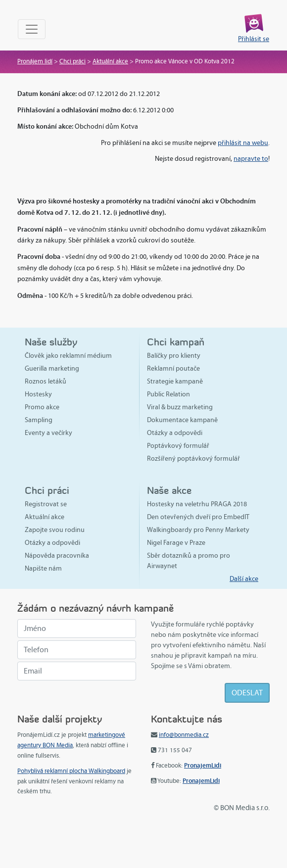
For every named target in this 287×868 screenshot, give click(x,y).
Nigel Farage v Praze (176, 543)
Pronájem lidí (35, 61)
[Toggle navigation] (32, 29)
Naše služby (51, 342)
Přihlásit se (254, 39)
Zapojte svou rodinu (55, 530)
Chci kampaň (176, 342)
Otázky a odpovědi (175, 433)
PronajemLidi (203, 765)
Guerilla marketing (52, 368)
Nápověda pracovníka (57, 555)
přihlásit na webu (243, 143)
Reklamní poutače (173, 368)
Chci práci (72, 61)
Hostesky (38, 394)
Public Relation (168, 394)
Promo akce (42, 407)
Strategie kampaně (175, 381)
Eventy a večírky (48, 433)
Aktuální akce (110, 61)
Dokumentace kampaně (182, 420)
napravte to (251, 159)
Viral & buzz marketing (180, 407)
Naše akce (169, 490)
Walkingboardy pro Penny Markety (198, 530)
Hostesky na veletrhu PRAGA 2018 (197, 504)
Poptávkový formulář (178, 446)
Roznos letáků (46, 381)
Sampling (39, 420)
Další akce (244, 579)
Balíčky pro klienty (174, 356)
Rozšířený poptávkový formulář (193, 458)
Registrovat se (46, 504)
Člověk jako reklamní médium (68, 356)
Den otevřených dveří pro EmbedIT (198, 517)
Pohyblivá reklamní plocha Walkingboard (71, 771)
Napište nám (43, 568)
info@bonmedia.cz (184, 735)
